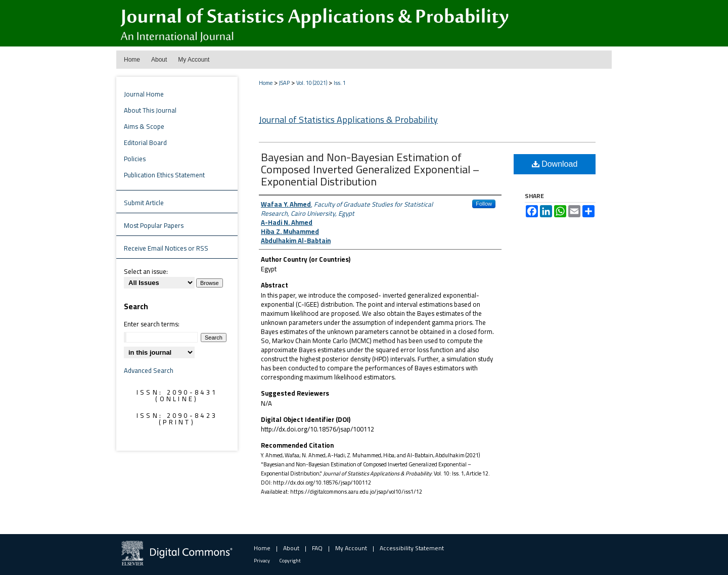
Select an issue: (146, 271)
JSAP (284, 83)
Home (266, 83)
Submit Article (144, 203)
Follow (484, 204)
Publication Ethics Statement (164, 175)
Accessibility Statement (412, 548)
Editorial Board (145, 142)
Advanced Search (149, 370)
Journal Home (144, 94)
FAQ (317, 548)
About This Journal (150, 110)
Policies (135, 159)
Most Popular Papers (154, 225)
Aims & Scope (144, 126)
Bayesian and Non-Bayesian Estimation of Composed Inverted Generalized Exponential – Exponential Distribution (370, 169)
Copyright (290, 561)
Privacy (262, 561)
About (291, 548)
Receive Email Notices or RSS (166, 248)
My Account (351, 548)
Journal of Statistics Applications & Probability (348, 119)
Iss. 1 (340, 83)
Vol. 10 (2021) (312, 83)
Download (555, 164)
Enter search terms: (152, 324)
